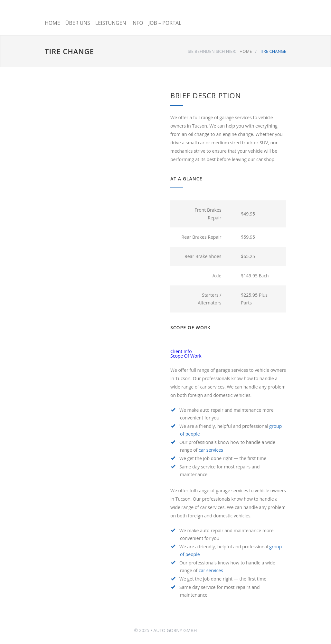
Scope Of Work (186, 356)
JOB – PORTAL (165, 23)
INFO (137, 23)
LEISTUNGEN (111, 23)
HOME (52, 23)
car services (211, 450)
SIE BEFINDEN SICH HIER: (212, 51)
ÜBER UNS (78, 23)
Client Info (181, 351)
